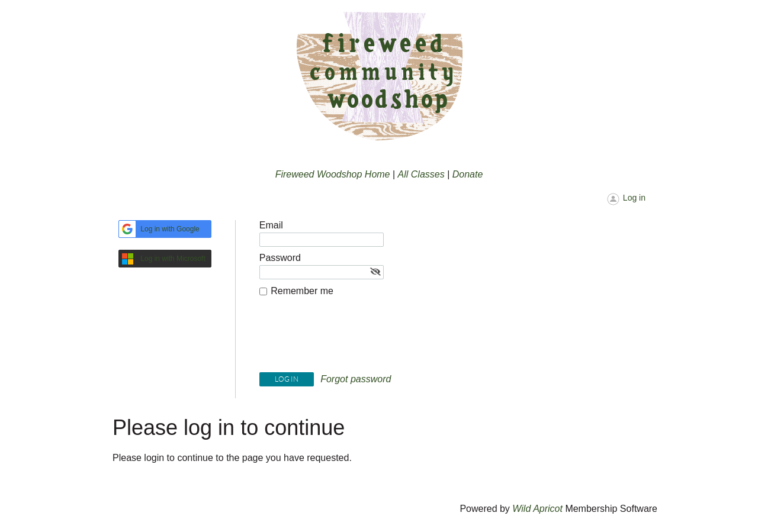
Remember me (302, 291)
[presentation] (349, 337)
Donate (468, 174)
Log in (634, 198)
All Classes (421, 174)
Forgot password (356, 379)
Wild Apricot (537, 509)
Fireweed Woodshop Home (333, 174)
